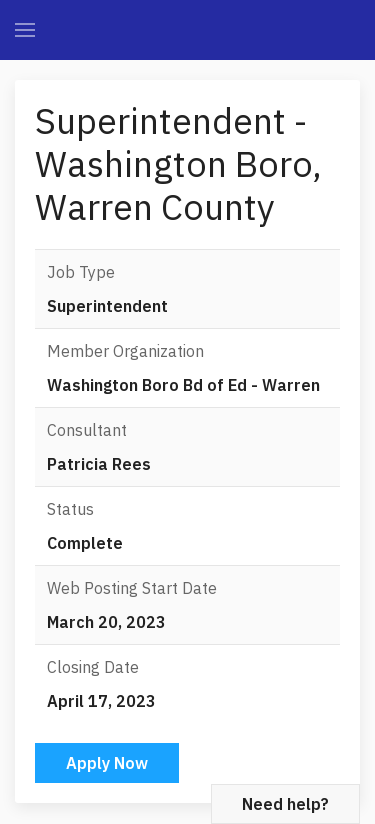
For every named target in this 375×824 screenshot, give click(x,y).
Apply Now (107, 763)
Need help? (285, 804)
